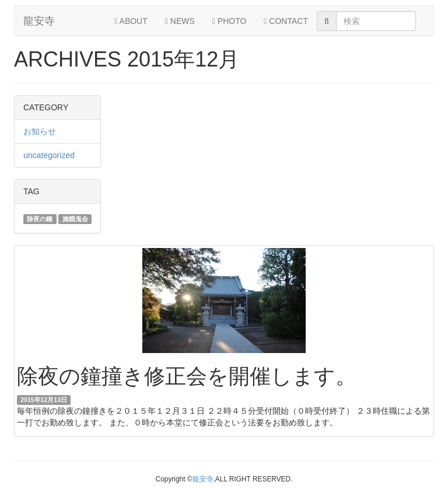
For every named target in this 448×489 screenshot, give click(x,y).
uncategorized (49, 155)
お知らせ (40, 131)
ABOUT (131, 21)
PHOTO (230, 21)
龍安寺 (39, 21)
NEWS (180, 21)
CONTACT (286, 21)
